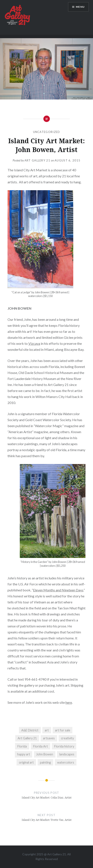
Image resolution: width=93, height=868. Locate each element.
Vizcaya (34, 343)
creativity (67, 738)
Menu (80, 7)
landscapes (67, 754)
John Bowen (45, 754)
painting (45, 762)
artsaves (49, 738)
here (69, 702)
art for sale (63, 730)
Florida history (64, 746)
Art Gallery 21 (37, 160)
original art (26, 762)
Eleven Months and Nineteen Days (58, 590)
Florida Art (40, 746)
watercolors (66, 762)
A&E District (30, 730)
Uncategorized (47, 132)
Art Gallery (55, 854)
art (47, 730)
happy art (24, 754)
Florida (22, 746)
